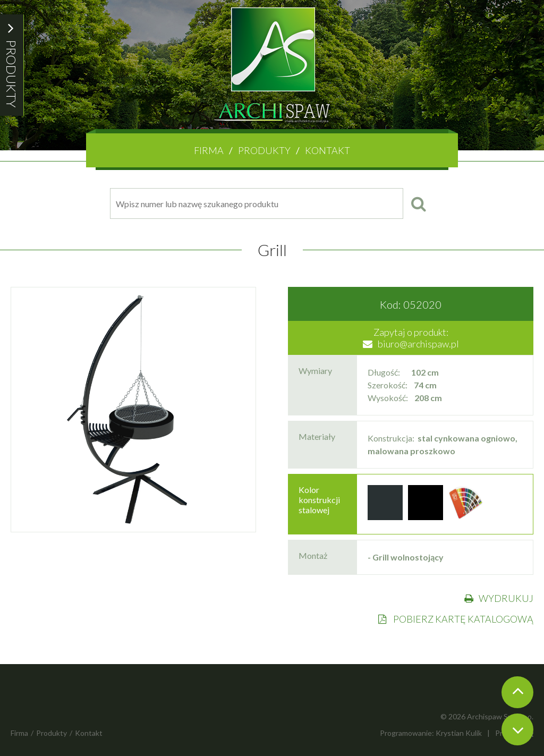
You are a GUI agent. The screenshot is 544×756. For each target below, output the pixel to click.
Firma (209, 150)
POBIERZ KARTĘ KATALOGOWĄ (456, 619)
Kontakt (328, 150)
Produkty (264, 150)
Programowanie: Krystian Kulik (431, 733)
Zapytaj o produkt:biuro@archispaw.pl (411, 338)
